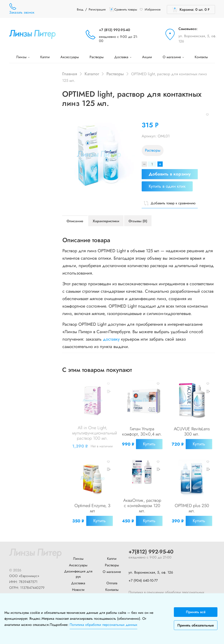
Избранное (150, 9)
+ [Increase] (160, 164)
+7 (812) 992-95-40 (115, 30)
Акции (147, 57)
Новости (78, 589)
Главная (70, 74)
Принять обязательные (196, 625)
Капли (45, 57)
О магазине (173, 57)
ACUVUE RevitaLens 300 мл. (192, 431)
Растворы (97, 57)
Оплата (112, 583)
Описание (75, 221)
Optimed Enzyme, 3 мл (92, 508)
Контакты (201, 57)
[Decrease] (144, 164)
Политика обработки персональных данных (103, 625)
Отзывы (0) (138, 221)
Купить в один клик (167, 186)
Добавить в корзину (170, 174)
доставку (111, 339)
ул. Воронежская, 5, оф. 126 (197, 39)
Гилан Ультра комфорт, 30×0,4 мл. (142, 431)
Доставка (123, 57)
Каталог (92, 74)
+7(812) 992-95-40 (151, 552)
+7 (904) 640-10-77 (143, 580)
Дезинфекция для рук (78, 574)
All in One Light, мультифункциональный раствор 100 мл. (95, 433)
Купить (149, 444)
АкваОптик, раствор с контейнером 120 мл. (142, 506)
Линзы (23, 57)
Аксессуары (70, 57)
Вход (80, 9)
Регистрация (97, 9)
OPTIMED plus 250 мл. (192, 508)
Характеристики (106, 221)
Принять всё (196, 612)
